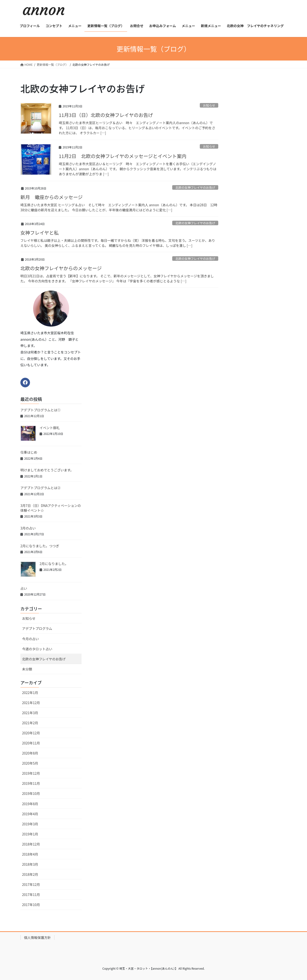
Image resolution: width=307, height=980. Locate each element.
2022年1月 (30, 693)
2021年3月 (30, 713)
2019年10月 (31, 793)
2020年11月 (31, 743)
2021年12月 (31, 703)
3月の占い (28, 528)
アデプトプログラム (37, 628)
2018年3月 (30, 864)
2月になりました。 (54, 564)
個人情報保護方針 (37, 937)
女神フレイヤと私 (39, 233)
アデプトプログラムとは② (41, 488)
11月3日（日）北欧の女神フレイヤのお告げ (106, 115)
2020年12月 (31, 733)
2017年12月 (31, 884)
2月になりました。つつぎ (40, 546)
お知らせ (209, 105)
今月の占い (30, 639)
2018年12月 (31, 844)
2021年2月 (30, 723)
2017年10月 (31, 905)
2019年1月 (30, 834)
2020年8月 (30, 753)
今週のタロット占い (37, 649)
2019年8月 (30, 804)
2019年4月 (30, 814)
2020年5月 (30, 763)
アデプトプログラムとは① (41, 410)
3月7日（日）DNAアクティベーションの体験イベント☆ (51, 508)
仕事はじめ (29, 452)
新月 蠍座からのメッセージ (52, 197)
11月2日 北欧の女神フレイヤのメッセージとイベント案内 (123, 156)
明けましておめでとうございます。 (47, 470)
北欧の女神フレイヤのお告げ (195, 187)
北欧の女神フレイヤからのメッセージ (61, 268)
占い (25, 588)
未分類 (27, 669)
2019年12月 (31, 773)
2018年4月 (30, 854)
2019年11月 (31, 783)
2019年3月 (30, 824)
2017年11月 (31, 895)
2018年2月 (30, 874)
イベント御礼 (50, 428)
